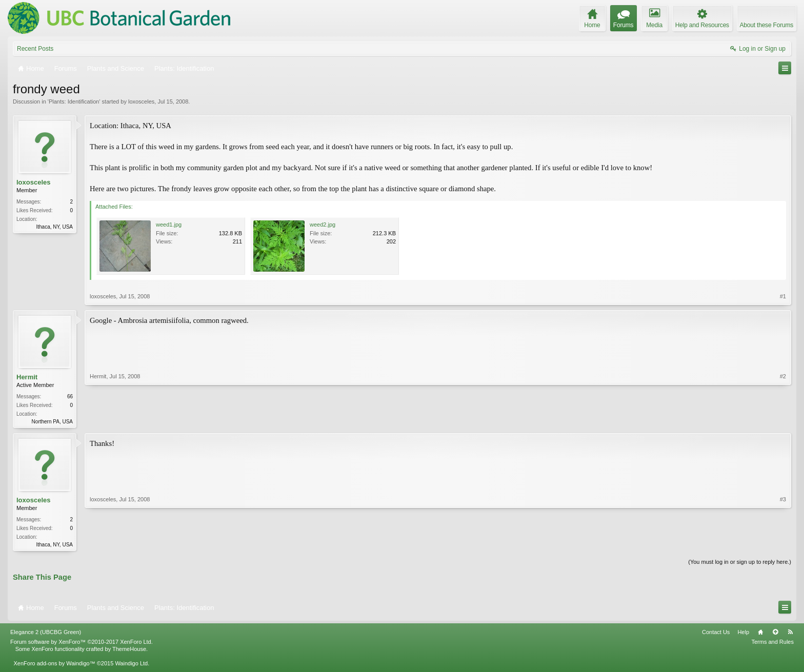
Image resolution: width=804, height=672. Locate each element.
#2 (783, 420)
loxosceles (141, 101)
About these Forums (767, 25)
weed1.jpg (169, 225)
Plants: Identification (74, 101)
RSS (790, 634)
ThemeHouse (129, 651)
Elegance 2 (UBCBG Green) (46, 634)
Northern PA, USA (52, 422)
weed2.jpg (323, 225)
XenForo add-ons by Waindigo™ (54, 665)
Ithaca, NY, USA (54, 227)
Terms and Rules (772, 644)
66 (70, 396)
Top (775, 634)
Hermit (27, 377)
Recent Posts (35, 49)
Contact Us (716, 634)
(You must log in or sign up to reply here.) (740, 564)
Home (760, 634)
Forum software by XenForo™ (82, 644)
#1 (783, 296)
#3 (783, 544)
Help (743, 634)
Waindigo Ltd (131, 665)
